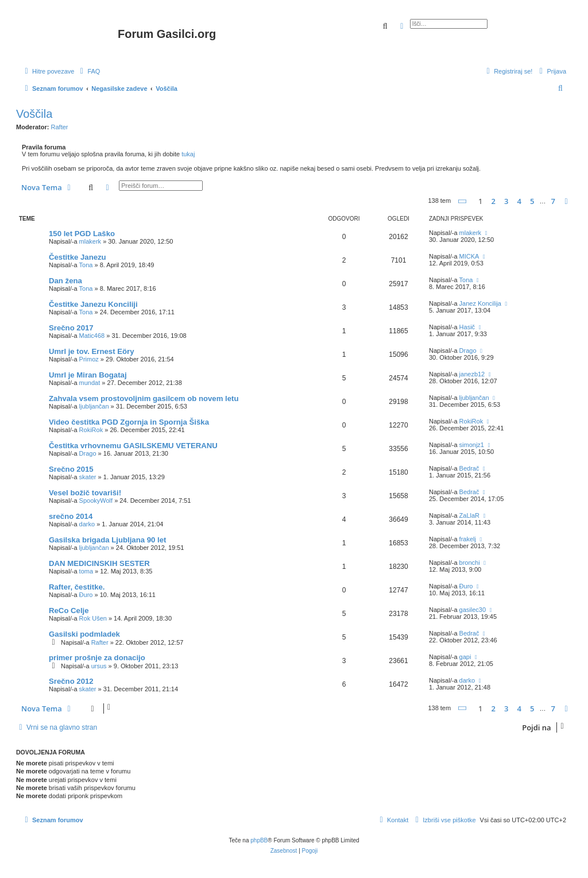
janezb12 (472, 374)
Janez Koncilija (480, 303)
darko (87, 524)
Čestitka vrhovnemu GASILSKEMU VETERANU (133, 446)
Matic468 (92, 336)
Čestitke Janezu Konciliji (93, 304)
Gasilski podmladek (84, 634)
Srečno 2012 (71, 681)
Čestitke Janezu (78, 257)
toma (86, 571)
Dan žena (65, 281)
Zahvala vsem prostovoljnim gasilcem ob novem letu (144, 398)
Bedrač (469, 468)
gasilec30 (473, 610)
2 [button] (493, 201)
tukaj (188, 154)
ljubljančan (94, 406)
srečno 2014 (71, 516)
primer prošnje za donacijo (97, 658)
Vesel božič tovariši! (85, 493)
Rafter (60, 127)
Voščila (34, 114)
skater (88, 477)
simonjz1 (472, 445)
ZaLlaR (469, 515)
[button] (463, 201)
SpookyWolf (96, 500)
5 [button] (532, 201)
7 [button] (553, 201)
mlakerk (90, 241)
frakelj (468, 539)
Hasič (467, 327)
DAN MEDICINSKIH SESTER (99, 563)
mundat (90, 383)
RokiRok (91, 430)
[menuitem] (88, 71)
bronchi (470, 563)
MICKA (469, 256)
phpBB (259, 840)
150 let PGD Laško (82, 234)
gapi (465, 657)
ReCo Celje (69, 611)
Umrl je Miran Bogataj (88, 375)
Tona (86, 265)
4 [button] (519, 201)
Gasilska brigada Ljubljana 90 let (107, 540)
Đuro (86, 595)
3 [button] (506, 201)
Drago (468, 351)
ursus (99, 666)
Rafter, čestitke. (77, 587)
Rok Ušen (93, 618)
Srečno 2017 (71, 328)
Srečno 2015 (71, 469)
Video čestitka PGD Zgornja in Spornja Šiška (129, 422)
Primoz (89, 359)
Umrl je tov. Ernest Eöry (92, 351)
